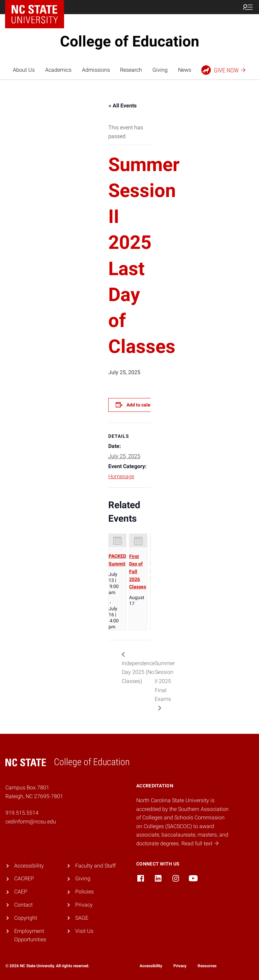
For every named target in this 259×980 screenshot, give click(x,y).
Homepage (121, 476)
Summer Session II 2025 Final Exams (165, 681)
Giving (160, 70)
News (185, 70)
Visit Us (84, 931)
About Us (24, 70)
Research (131, 70)
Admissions (96, 70)
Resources (207, 966)
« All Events (123, 106)
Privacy (84, 905)
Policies (84, 892)
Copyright (26, 918)
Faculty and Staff (95, 866)
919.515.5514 (22, 813)
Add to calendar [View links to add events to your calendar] (143, 405)
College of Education (130, 41)
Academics (58, 70)
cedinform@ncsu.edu (31, 822)
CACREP (24, 878)
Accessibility (29, 866)
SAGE (82, 918)
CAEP (21, 892)
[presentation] (117, 540)
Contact (23, 905)
